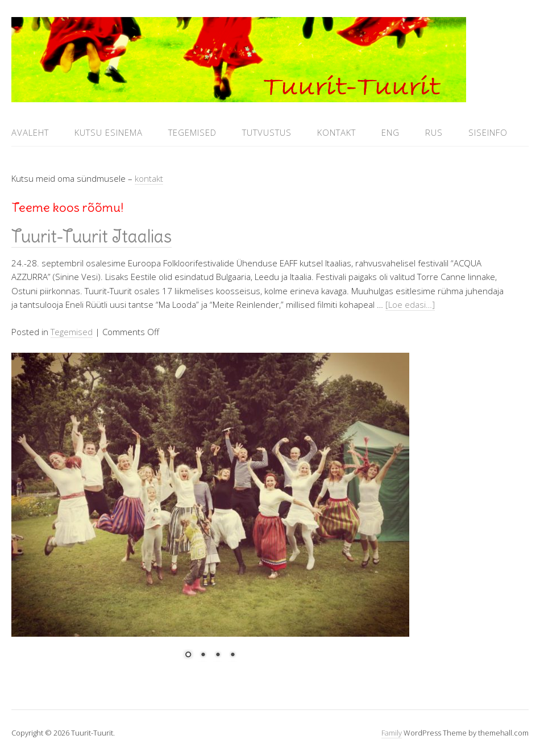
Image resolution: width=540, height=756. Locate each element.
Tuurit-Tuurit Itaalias (92, 236)
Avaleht (30, 132)
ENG (391, 132)
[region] (210, 513)
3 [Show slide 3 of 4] (218, 655)
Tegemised (192, 132)
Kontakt (337, 132)
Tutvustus (267, 132)
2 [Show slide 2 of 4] (203, 655)
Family (392, 733)
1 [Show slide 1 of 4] (188, 655)
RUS (434, 132)
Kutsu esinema (109, 132)
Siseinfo (488, 132)
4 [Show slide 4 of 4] (232, 655)
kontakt (149, 178)
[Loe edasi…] (410, 304)
